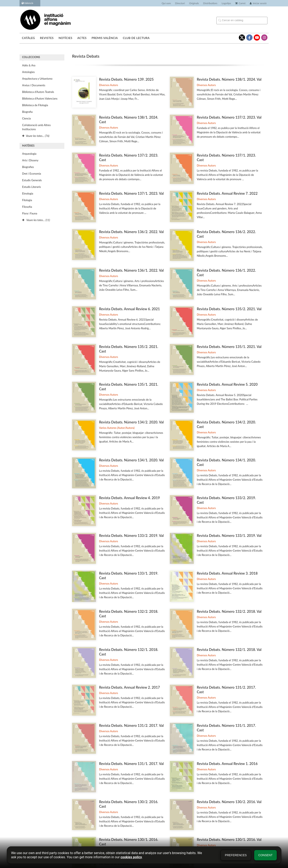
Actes (82, 38)
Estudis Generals (32, 180)
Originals (194, 3)
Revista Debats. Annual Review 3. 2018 (227, 573)
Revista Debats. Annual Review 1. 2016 (227, 764)
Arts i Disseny (30, 160)
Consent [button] (265, 855)
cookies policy (131, 857)
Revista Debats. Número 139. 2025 (126, 79)
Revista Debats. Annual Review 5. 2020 (227, 384)
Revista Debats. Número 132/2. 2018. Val (229, 611)
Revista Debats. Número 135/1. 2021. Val (229, 347)
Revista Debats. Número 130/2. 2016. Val (229, 802)
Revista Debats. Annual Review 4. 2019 (129, 498)
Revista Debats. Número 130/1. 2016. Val (229, 839)
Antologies (29, 72)
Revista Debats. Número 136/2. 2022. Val (131, 232)
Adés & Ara (29, 65)
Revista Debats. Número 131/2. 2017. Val (131, 725)
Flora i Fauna (30, 213)
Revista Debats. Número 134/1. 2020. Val (131, 460)
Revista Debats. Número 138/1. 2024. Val (229, 79)
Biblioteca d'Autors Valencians (40, 98)
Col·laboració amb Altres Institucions (37, 127)
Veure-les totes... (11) (36, 220)
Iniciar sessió (258, 3)
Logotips (226, 3)
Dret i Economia (32, 174)
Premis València (105, 38)
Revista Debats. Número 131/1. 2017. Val (131, 764)
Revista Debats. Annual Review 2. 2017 (129, 687)
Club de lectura (136, 38)
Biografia (27, 112)
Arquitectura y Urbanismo (37, 79)
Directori (180, 3)
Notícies (65, 38)
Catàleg (29, 38)
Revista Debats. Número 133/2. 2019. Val (131, 536)
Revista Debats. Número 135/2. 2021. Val (229, 309)
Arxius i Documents (34, 85)
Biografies (28, 167)
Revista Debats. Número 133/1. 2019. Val (229, 536)
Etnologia (28, 193)
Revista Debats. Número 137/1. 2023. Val (131, 193)
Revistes (47, 38)
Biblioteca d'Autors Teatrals (38, 92)
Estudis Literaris (32, 187)
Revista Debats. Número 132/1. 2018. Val (229, 650)
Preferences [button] (236, 855)
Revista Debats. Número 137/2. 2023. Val (229, 117)
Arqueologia (29, 154)
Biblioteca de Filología (35, 105)
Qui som (166, 3)
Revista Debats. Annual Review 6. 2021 (129, 309)
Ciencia (27, 118)
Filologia (27, 200)
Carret (240, 3)
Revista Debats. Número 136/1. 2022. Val (131, 270)
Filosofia (27, 207)
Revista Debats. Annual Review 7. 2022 (227, 193)
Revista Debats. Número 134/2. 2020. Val (131, 422)
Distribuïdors (210, 3)
